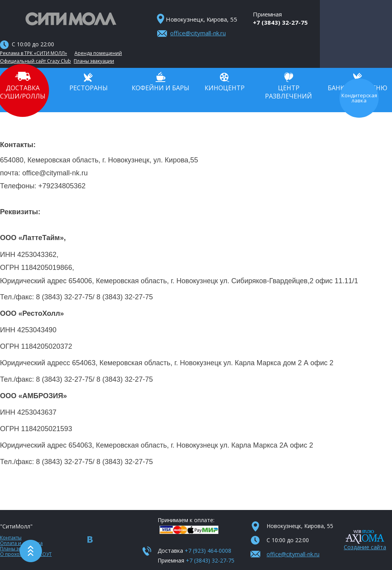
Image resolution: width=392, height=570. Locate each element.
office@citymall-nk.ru (198, 33)
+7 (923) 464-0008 (208, 551)
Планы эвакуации (94, 61)
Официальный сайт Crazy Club (35, 61)
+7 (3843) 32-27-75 (280, 22)
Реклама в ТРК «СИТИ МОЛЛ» (34, 53)
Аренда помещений (98, 53)
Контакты (11, 538)
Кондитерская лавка (359, 98)
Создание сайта (365, 547)
